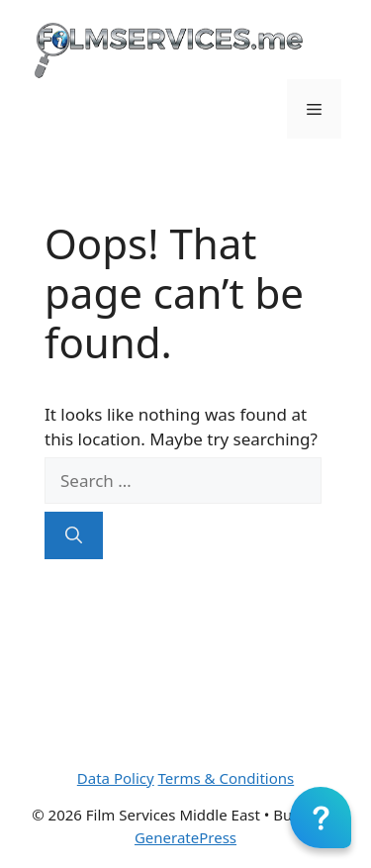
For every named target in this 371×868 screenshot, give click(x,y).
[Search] (74, 535)
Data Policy (116, 778)
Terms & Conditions (227, 778)
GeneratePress (185, 837)
